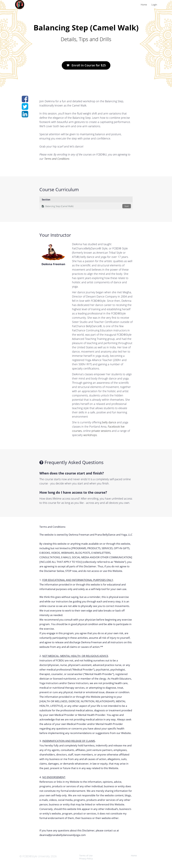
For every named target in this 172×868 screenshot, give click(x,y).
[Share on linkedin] (25, 116)
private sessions (101, 431)
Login (154, 5)
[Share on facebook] (25, 101)
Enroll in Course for (86, 65)
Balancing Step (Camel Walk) (86, 206)
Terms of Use (86, 856)
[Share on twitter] (25, 108)
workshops (90, 435)
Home (144, 5)
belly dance (109, 422)
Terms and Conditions (57, 159)
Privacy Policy (86, 859)
